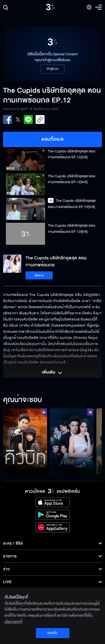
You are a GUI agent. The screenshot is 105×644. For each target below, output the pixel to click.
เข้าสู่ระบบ (53, 69)
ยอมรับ (52, 633)
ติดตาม (39, 275)
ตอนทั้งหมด (53, 139)
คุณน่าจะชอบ (23, 400)
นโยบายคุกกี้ (13, 622)
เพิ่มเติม (52, 373)
